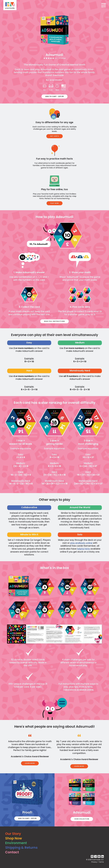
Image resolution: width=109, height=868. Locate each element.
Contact (12, 852)
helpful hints (83, 549)
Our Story (13, 834)
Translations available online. (78, 690)
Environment (16, 843)
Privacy (94, 862)
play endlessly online (81, 543)
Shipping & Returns (21, 848)
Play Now (55, 203)
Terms (101, 862)
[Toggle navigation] (104, 5)
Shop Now (14, 838)
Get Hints (54, 136)
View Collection (82, 819)
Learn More (30, 763)
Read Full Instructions (54, 321)
